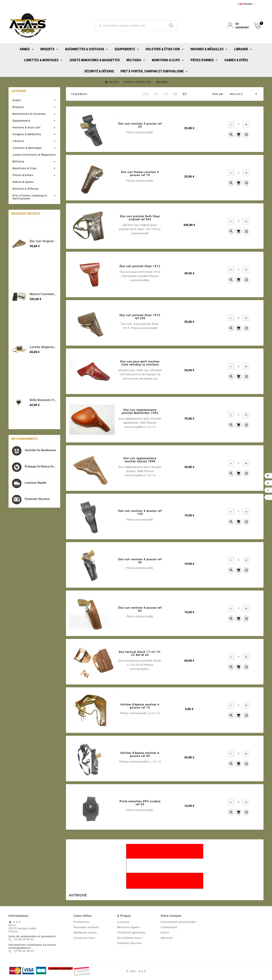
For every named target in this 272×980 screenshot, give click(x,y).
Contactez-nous (84, 938)
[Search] (171, 26)
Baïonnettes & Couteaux (29, 114)
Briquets (18, 107)
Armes (17, 100)
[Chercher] (131, 26)
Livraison (123, 922)
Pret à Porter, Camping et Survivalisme (30, 197)
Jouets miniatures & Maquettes (34, 155)
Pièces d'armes (23, 175)
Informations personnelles (178, 922)
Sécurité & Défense (26, 189)
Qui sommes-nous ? (130, 938)
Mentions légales (128, 927)
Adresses (167, 938)
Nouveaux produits (86, 927)
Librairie (18, 141)
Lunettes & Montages (27, 148)
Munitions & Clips (25, 168)
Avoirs (165, 933)
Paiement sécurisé (129, 943)
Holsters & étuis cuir (27, 127)
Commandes (169, 927)
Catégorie (19, 91)
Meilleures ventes (85, 933)
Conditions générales (131, 933)
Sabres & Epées (23, 182)
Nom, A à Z (244, 94)
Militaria (18, 161)
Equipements (21, 121)
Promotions (82, 922)
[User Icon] (238, 26)
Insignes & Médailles (27, 134)
